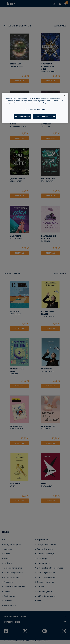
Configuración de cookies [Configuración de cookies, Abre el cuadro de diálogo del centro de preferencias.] (35, 109)
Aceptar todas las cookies (45, 116)
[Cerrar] (65, 96)
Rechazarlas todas (22, 116)
